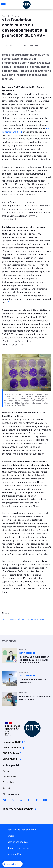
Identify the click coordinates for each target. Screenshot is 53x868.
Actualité (16, 16)
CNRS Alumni (10, 759)
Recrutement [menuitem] (9, 777)
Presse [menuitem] (6, 771)
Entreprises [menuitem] (8, 782)
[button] (12, 864)
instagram (37, 800)
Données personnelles (18, 848)
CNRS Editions (11, 753)
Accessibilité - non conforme (22, 830)
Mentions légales (16, 854)
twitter (13, 800)
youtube (45, 800)
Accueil (6, 16)
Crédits (11, 836)
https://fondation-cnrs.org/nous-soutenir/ (26, 619)
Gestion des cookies (17, 842)
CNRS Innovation (13, 748)
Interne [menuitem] (6, 788)
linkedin (21, 800)
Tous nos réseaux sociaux (13, 809)
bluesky (5, 800)
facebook (29, 800)
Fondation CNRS (12, 742)
